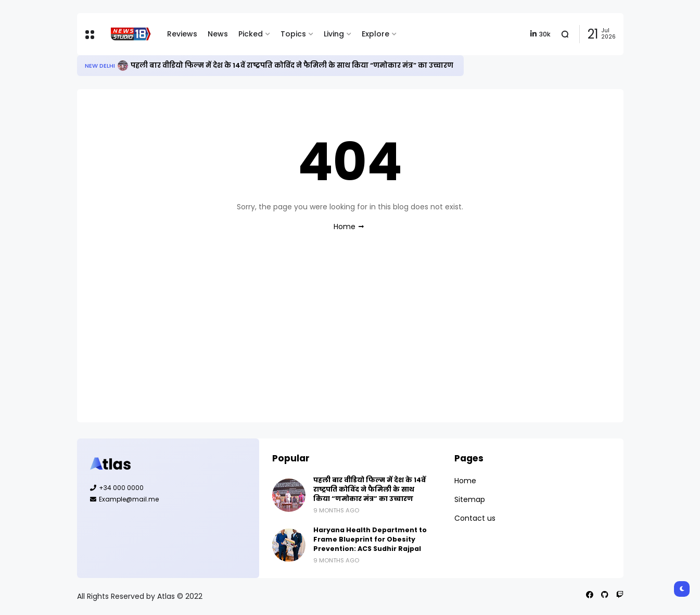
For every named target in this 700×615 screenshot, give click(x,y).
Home (345, 227)
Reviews (182, 34)
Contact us (475, 518)
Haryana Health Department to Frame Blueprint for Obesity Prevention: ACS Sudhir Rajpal (370, 539)
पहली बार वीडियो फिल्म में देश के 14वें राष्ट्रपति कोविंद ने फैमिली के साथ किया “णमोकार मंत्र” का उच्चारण (292, 65)
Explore (376, 34)
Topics (293, 34)
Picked (251, 34)
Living (334, 34)
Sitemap (470, 499)
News (218, 34)
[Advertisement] (350, 336)
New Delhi (100, 66)
